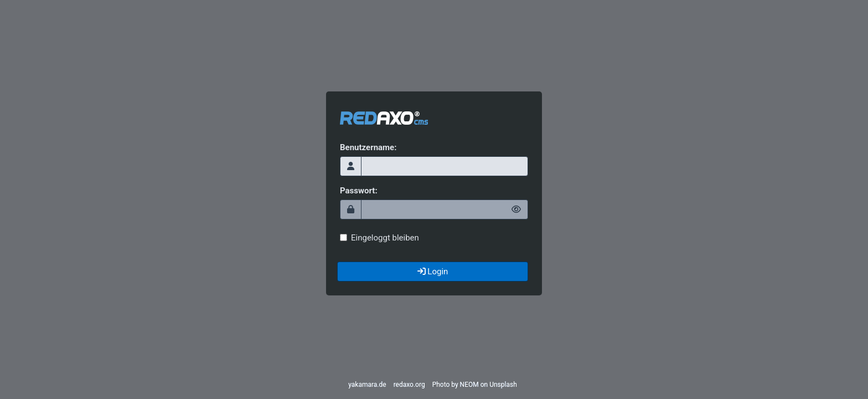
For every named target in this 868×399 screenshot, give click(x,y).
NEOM (469, 385)
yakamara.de (367, 385)
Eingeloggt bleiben (379, 238)
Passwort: (359, 191)
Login (433, 272)
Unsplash (503, 385)
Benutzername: (368, 147)
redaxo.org (409, 385)
